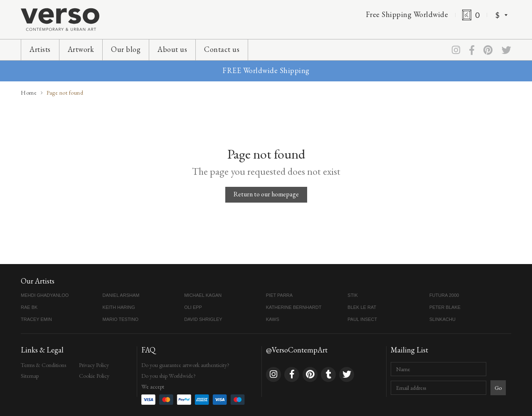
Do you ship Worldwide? (169, 376)
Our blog (126, 49)
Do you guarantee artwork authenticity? (185, 365)
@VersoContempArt (297, 350)
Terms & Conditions (43, 365)
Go (498, 388)
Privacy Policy (94, 365)
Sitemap (30, 376)
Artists (40, 49)
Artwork (81, 49)
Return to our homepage (266, 194)
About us (172, 49)
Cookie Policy (94, 376)
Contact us (222, 49)
